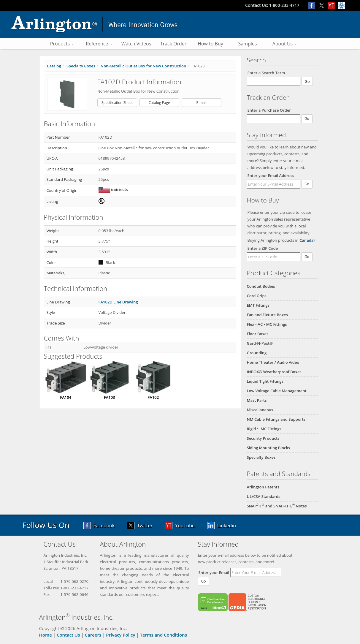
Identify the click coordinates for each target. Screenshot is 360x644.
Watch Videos (136, 44)
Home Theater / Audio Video (273, 362)
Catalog (54, 66)
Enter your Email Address (271, 175)
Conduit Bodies (261, 286)
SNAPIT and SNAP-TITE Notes (277, 506)
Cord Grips (257, 296)
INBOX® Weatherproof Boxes (274, 372)
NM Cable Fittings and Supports (276, 419)
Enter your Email (214, 572)
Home (46, 635)
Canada (306, 240)
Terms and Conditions (164, 635)
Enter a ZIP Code (263, 248)
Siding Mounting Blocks (269, 448)
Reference (99, 44)
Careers (93, 635)
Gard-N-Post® (260, 343)
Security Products (263, 438)
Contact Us (68, 635)
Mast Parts (257, 400)
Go (307, 184)
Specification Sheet (117, 103)
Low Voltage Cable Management (277, 391)
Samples (248, 44)
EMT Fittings (258, 305)
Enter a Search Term (266, 73)
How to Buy (210, 44)
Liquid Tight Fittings (265, 381)
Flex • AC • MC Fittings (267, 324)
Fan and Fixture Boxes (267, 315)
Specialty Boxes (261, 457)
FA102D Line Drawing (118, 302)
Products (62, 44)
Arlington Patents (263, 487)
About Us (285, 44)
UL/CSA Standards (264, 496)
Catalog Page (159, 103)
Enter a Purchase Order (269, 110)
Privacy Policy (120, 635)
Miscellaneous (260, 410)
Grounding (257, 353)
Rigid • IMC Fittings (264, 429)
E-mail (201, 103)
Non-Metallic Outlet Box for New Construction (143, 66)
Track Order (173, 44)
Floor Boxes (258, 334)
